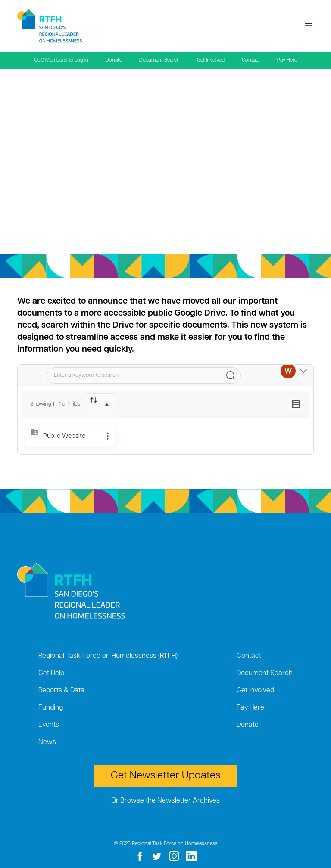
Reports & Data (61, 691)
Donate (114, 60)
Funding (51, 708)
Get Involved (211, 60)
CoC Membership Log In (61, 60)
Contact (251, 60)
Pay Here (287, 60)
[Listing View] (296, 404)
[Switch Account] (294, 375)
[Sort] (100, 404)
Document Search (159, 60)
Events (49, 725)
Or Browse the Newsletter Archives (165, 801)
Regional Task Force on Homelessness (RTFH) (108, 656)
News (47, 742)
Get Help (51, 673)
